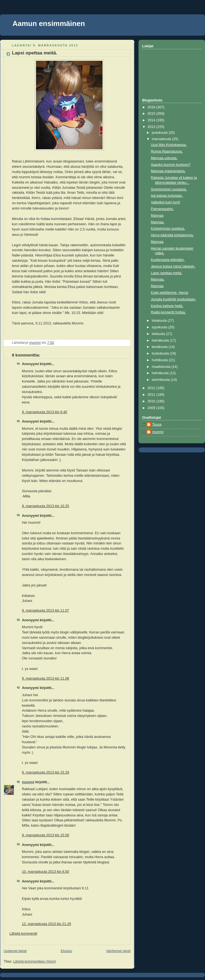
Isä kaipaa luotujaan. (167, 196)
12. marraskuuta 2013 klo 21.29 (46, 924)
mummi (28, 782)
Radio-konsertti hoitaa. (168, 312)
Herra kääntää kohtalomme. (173, 235)
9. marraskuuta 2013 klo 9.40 (44, 412)
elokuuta (159, 334)
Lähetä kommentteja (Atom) (35, 961)
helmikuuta (161, 373)
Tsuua (157, 425)
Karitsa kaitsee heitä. (167, 306)
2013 (152, 127)
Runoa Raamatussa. (167, 151)
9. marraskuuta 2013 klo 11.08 (45, 678)
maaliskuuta (162, 367)
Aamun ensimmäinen (49, 23)
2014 (152, 120)
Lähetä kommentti (23, 934)
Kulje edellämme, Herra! (170, 293)
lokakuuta (160, 321)
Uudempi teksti (15, 951)
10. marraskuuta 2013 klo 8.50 (45, 872)
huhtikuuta (160, 360)
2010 (152, 401)
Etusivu (66, 951)
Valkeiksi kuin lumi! (166, 202)
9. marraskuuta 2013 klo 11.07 (45, 610)
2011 (152, 395)
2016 (152, 107)
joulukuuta (160, 133)
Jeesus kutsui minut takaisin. (173, 266)
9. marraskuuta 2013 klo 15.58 (45, 835)
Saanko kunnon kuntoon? (171, 165)
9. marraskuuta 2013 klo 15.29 (45, 772)
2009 (152, 408)
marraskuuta (162, 139)
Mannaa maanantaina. (168, 171)
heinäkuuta (161, 340)
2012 (152, 388)
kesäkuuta (160, 347)
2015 (152, 114)
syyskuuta (160, 327)
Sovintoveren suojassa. (169, 189)
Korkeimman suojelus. (168, 229)
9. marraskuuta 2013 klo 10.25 (45, 506)
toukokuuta (161, 353)
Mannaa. (158, 222)
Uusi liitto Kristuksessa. (169, 145)
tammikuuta (161, 380)
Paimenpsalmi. (162, 209)
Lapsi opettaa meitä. (167, 273)
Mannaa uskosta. (164, 158)
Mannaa (157, 216)
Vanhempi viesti (118, 951)
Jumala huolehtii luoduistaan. (174, 299)
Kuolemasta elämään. (168, 260)
